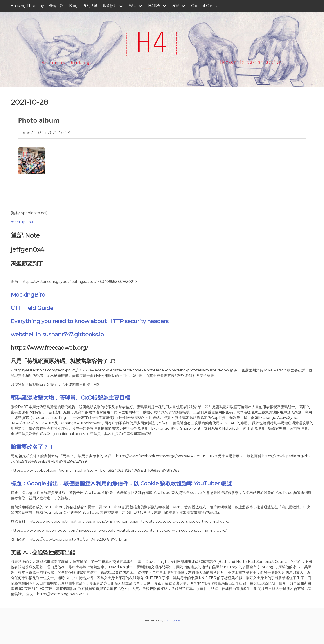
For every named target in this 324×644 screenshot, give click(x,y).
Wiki (133, 6)
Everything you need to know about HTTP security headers (90, 321)
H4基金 (154, 6)
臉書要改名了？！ (32, 447)
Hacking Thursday (27, 6)
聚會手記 (56, 6)
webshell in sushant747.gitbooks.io (57, 334)
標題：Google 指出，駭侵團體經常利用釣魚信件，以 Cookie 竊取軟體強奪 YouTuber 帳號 (121, 483)
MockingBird (28, 295)
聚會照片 (110, 6)
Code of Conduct (207, 6)
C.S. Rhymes (172, 620)
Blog (73, 6)
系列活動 (90, 6)
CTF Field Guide (32, 308)
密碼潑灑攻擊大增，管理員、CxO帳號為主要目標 (70, 398)
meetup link (22, 222)
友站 (176, 6)
